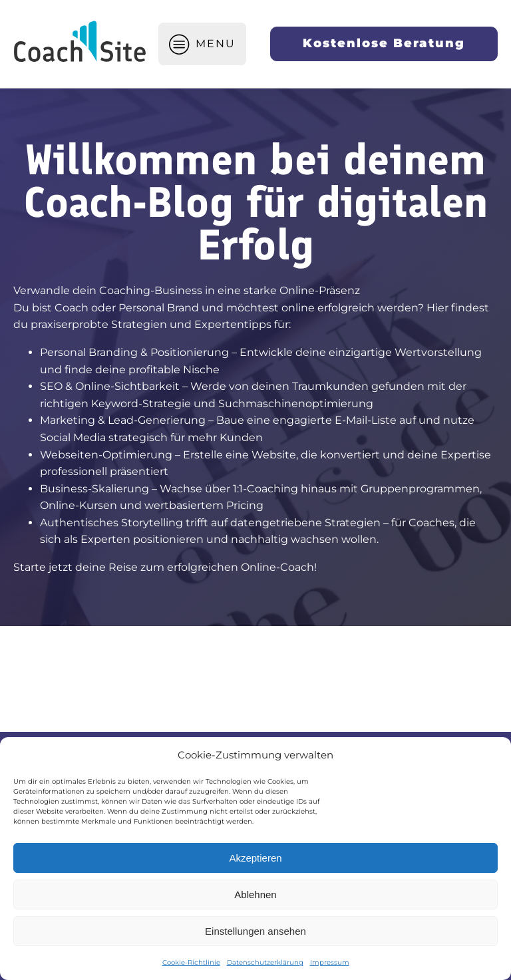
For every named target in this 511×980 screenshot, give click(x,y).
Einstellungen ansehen (255, 931)
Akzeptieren (255, 858)
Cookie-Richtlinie (191, 962)
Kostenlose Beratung (384, 43)
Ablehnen (255, 895)
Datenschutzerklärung (265, 962)
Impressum (330, 962)
